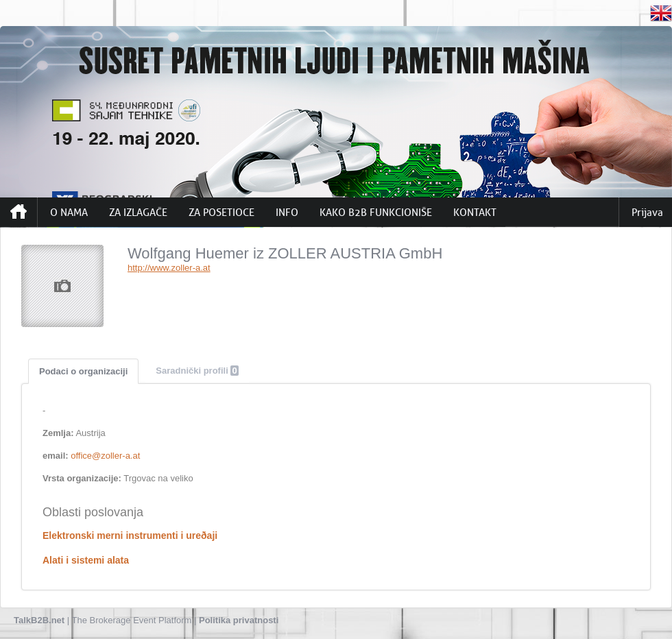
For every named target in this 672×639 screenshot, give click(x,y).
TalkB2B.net (39, 620)
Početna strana (19, 212)
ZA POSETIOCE (221, 213)
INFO (287, 213)
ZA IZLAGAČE (138, 213)
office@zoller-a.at (105, 456)
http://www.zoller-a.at (169, 268)
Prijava (647, 213)
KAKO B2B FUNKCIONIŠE (376, 213)
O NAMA (69, 213)
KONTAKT (475, 213)
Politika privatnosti (239, 620)
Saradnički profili (197, 371)
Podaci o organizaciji (83, 371)
